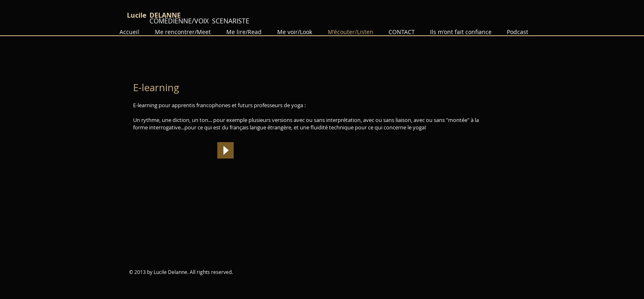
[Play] (225, 150)
